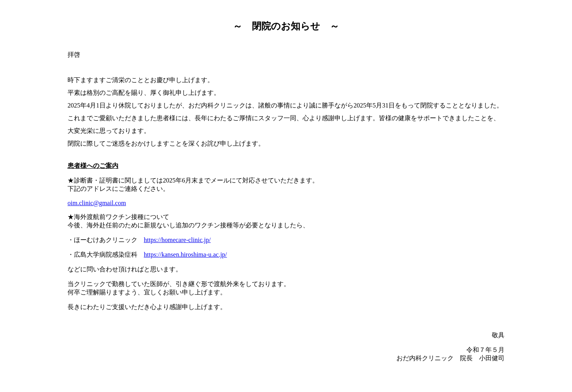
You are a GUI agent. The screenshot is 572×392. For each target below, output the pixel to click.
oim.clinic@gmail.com (97, 203)
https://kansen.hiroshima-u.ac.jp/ (185, 255)
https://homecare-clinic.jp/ (177, 240)
